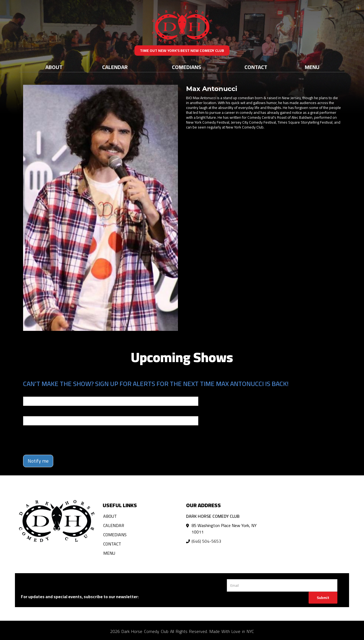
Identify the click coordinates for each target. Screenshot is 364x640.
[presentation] (64, 440)
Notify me (38, 461)
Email (28, 393)
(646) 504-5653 (206, 541)
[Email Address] (282, 585)
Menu (312, 67)
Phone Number (36, 412)
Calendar (115, 67)
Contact (256, 67)
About (54, 67)
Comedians (186, 67)
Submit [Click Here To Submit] (323, 598)
